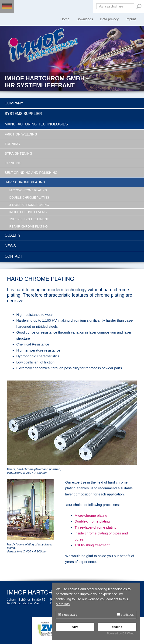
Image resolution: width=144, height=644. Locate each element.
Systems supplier (23, 114)
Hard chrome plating (25, 182)
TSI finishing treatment (29, 219)
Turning (12, 144)
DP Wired (129, 633)
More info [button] (63, 604)
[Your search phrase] (115, 6)
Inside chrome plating (28, 212)
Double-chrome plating (29, 197)
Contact (14, 256)
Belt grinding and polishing (31, 173)
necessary (68, 615)
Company (14, 103)
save (75, 627)
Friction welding (21, 134)
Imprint (131, 19)
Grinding (13, 163)
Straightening (18, 153)
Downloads (85, 19)
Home (65, 19)
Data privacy (109, 19)
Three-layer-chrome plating (96, 527)
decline (117, 627)
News (10, 246)
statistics (125, 615)
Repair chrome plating (29, 226)
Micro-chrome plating (28, 190)
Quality (13, 235)
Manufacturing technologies (36, 124)
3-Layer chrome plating (29, 205)
